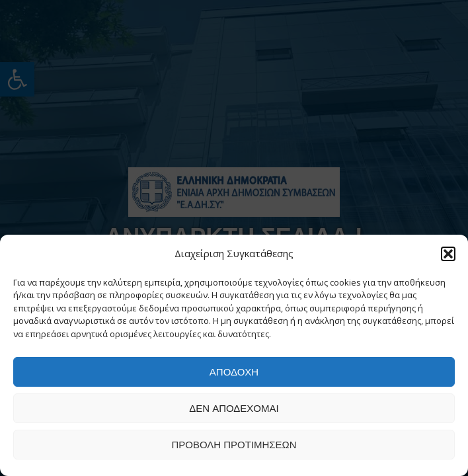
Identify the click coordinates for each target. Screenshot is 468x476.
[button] (448, 254)
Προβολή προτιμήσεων (234, 445)
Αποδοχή (234, 372)
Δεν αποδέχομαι (234, 408)
